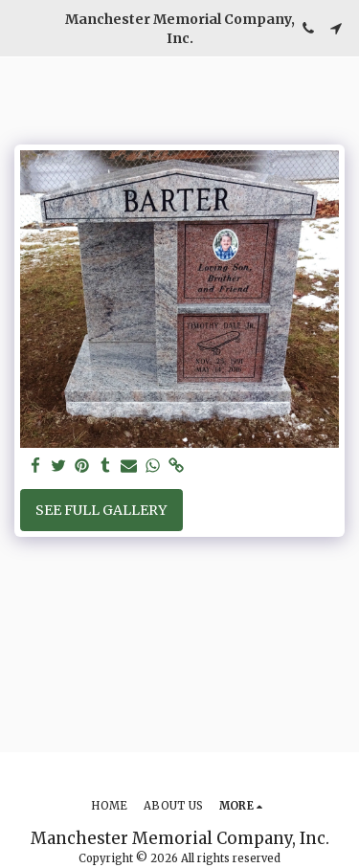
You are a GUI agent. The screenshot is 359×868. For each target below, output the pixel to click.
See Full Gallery (101, 510)
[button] (21, 27)
